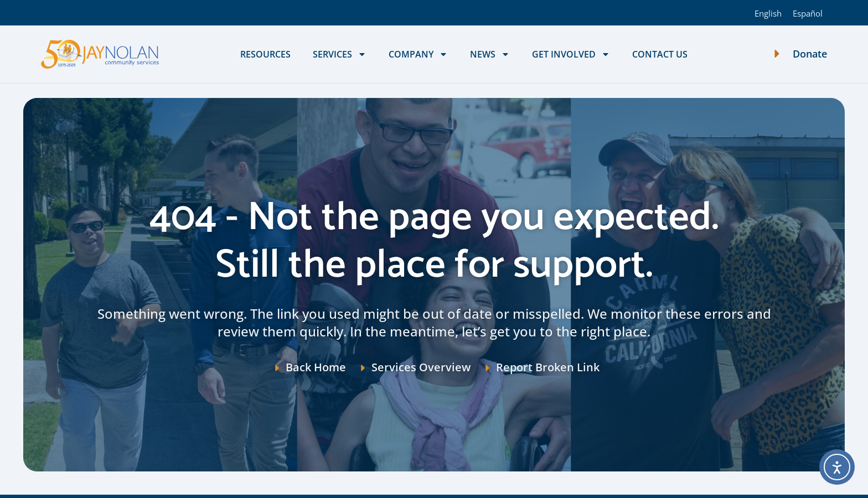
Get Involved (571, 54)
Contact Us (660, 54)
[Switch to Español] (808, 13)
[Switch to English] (768, 13)
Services (340, 54)
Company (418, 54)
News (490, 54)
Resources (265, 54)
